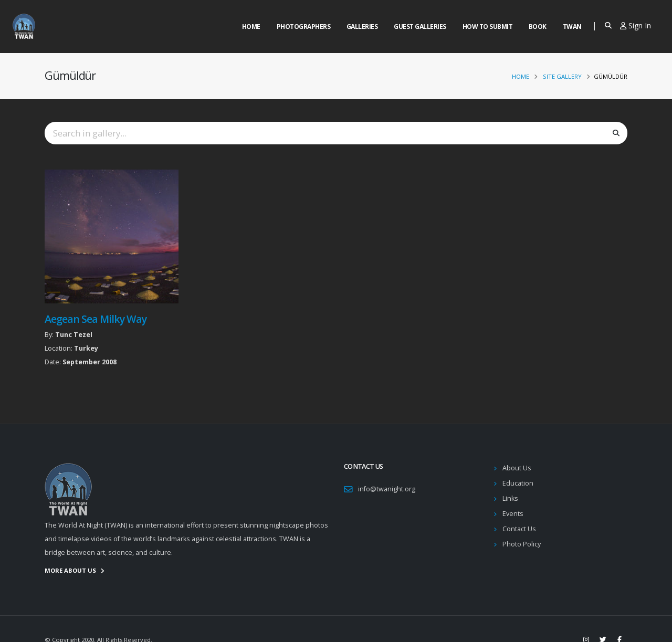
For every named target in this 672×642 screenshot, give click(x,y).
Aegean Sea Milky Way (96, 319)
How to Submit (488, 27)
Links (510, 498)
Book (538, 27)
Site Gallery (562, 76)
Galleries (362, 27)
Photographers (304, 27)
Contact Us (519, 529)
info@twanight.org (387, 489)
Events (513, 514)
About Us (517, 468)
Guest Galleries (420, 27)
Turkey (86, 348)
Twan (572, 27)
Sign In (636, 25)
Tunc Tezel (74, 335)
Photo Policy (522, 544)
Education (518, 483)
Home (251, 27)
